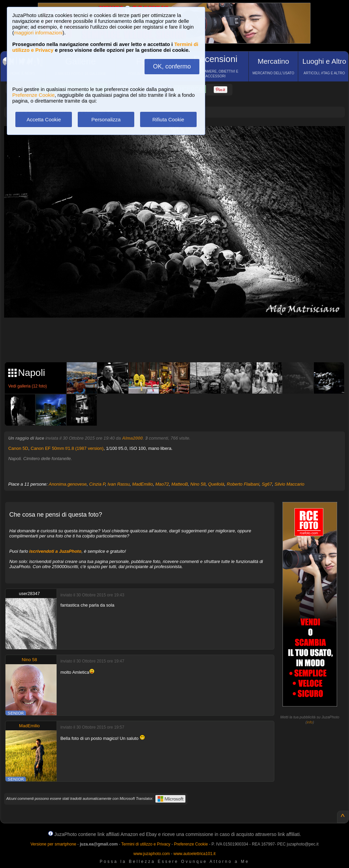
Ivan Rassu (118, 484)
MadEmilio (143, 484)
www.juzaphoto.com (152, 854)
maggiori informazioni (38, 33)
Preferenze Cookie (33, 95)
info (310, 722)
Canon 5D (18, 448)
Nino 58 (198, 484)
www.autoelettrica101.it (194, 854)
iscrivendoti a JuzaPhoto (55, 551)
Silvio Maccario (290, 484)
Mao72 (162, 484)
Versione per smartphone (53, 844)
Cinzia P (97, 484)
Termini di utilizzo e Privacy (146, 844)
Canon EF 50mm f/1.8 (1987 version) (67, 448)
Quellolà (216, 484)
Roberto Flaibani (243, 484)
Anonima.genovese (68, 484)
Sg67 (267, 484)
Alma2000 (132, 438)
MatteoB (180, 484)
